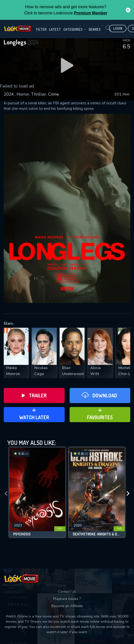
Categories (75, 29)
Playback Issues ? (67, 599)
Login (118, 28)
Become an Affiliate (67, 606)
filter (41, 29)
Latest (55, 29)
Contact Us (67, 592)
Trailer (34, 395)
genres (95, 29)
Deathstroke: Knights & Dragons (97, 534)
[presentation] (6, 494)
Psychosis (22, 534)
